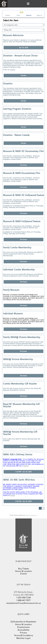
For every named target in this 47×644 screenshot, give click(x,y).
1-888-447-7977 (23, 600)
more (13, 70)
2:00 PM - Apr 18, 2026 (24, 501)
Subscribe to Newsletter (25, 622)
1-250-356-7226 (23, 598)
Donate (24, 76)
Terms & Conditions (23, 635)
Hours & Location (24, 571)
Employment (23, 627)
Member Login (23, 638)
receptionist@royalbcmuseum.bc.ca (23, 603)
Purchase (23, 165)
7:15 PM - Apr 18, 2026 (24, 472)
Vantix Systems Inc (31, 515)
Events (24, 574)
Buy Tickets (24, 569)
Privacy (23, 633)
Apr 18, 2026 (23, 48)
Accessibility (23, 630)
